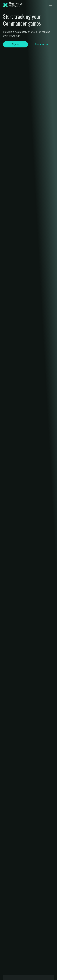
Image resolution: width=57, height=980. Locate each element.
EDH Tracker (15, 6)
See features (42, 44)
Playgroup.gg (16, 3)
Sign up (15, 44)
